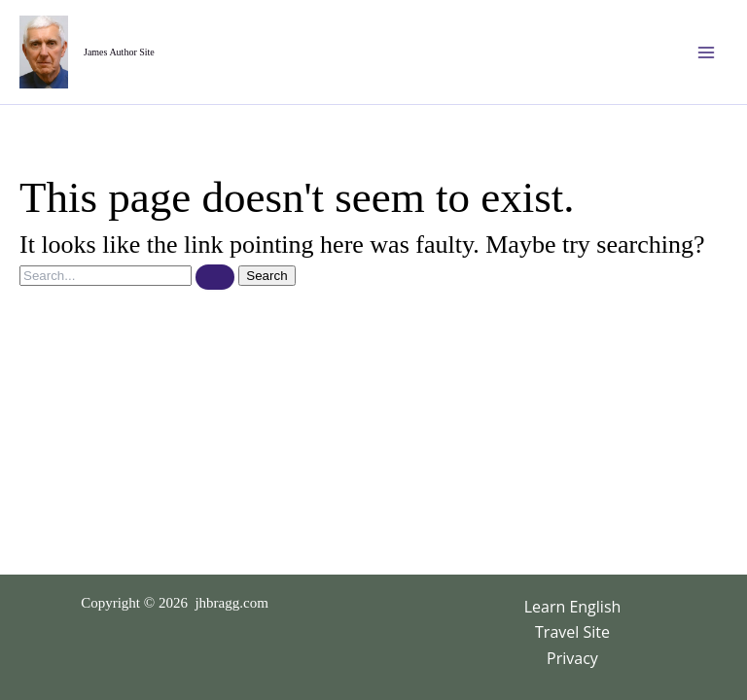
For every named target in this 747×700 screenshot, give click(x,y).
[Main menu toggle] (706, 52)
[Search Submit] (215, 277)
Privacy (572, 658)
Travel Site (572, 632)
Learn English (573, 607)
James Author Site (119, 52)
